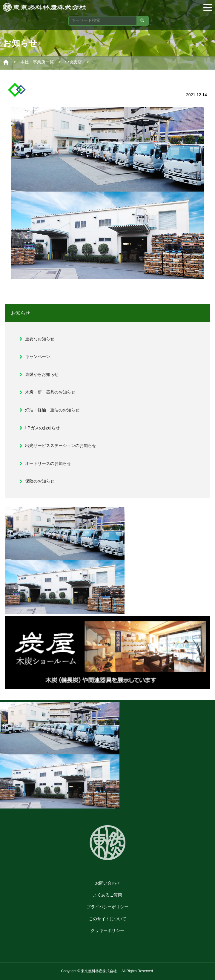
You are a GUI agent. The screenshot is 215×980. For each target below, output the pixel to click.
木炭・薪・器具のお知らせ (50, 392)
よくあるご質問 (107, 895)
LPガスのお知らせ (42, 428)
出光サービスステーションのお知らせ (61, 445)
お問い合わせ (107, 883)
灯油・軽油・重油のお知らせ (52, 410)
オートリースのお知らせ (48, 463)
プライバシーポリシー (107, 907)
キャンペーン (38, 356)
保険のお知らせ (40, 481)
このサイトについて (107, 919)
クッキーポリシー (107, 930)
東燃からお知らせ (42, 374)
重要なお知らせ (40, 339)
